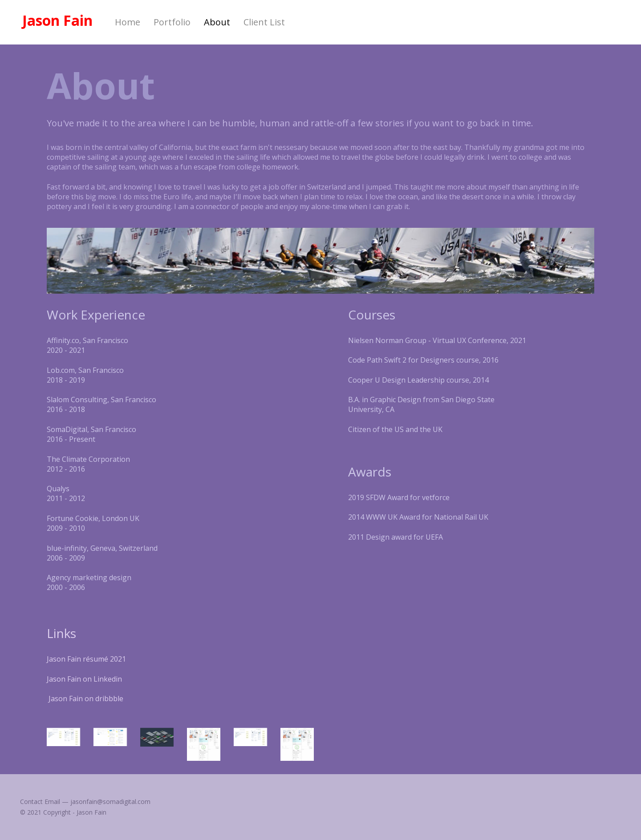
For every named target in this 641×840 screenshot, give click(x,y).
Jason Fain (57, 20)
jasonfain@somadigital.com (110, 802)
